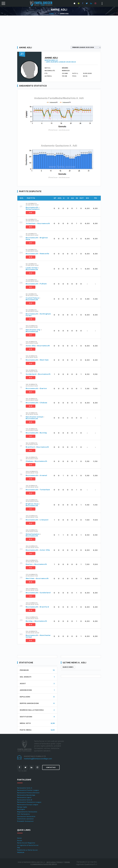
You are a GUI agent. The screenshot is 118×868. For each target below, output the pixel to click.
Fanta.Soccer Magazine (26, 843)
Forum (20, 841)
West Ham (44, 360)
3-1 (31, 287)
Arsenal (43, 475)
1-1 (31, 436)
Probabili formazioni (25, 821)
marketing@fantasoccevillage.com (38, 759)
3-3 (31, 303)
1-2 (31, 568)
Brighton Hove (32, 504)
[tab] (62, 208)
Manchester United (34, 417)
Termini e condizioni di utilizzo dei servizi (50, 863)
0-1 (31, 227)
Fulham (43, 284)
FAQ (19, 848)
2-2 (31, 273)
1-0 (31, 213)
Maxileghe (21, 809)
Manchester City (33, 330)
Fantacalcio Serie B (25, 800)
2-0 (31, 319)
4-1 (31, 450)
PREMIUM (21, 852)
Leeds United (32, 268)
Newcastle (44, 254)
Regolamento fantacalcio (27, 812)
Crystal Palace (32, 298)
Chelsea (43, 403)
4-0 (31, 349)
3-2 (31, 378)
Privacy (60, 862)
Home (51, 14)
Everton (43, 388)
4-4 (31, 422)
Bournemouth (32, 207)
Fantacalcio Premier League (28, 790)
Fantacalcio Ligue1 (24, 797)
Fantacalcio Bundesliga (26, 795)
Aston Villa (31, 346)
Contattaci (51, 767)
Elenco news (68, 667)
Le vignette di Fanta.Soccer (28, 845)
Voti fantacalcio (24, 814)
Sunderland (31, 374)
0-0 (31, 257)
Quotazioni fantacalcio (26, 816)
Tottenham (31, 223)
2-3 (31, 479)
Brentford (30, 447)
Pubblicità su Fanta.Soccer (28, 850)
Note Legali (51, 862)
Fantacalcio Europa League (28, 805)
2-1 (31, 243)
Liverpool (44, 520)
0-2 (31, 539)
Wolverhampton (33, 209)
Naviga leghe (22, 807)
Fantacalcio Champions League (29, 802)
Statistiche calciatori (25, 819)
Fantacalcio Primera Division (28, 793)
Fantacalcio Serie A (25, 788)
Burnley (43, 433)
